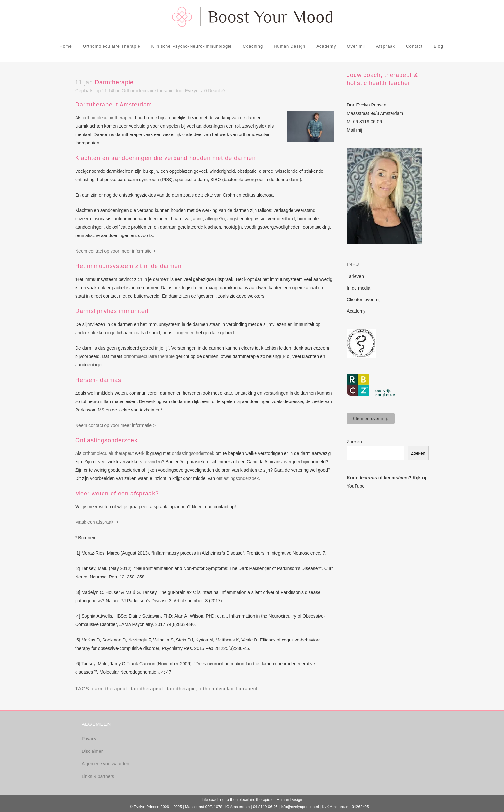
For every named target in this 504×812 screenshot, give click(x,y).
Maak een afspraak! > (97, 522)
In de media (359, 288)
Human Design (289, 800)
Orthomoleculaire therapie (148, 91)
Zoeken (354, 442)
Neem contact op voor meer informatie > (115, 251)
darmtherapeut (147, 689)
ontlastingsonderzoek (193, 453)
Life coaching (213, 800)
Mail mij (354, 130)
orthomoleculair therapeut (108, 118)
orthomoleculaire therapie (149, 356)
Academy (356, 311)
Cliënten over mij (364, 300)
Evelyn (192, 91)
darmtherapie (181, 689)
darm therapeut (110, 689)
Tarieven (355, 276)
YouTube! (356, 486)
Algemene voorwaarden (105, 764)
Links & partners (98, 776)
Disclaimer (92, 751)
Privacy (89, 739)
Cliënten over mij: (371, 419)
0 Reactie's (216, 91)
